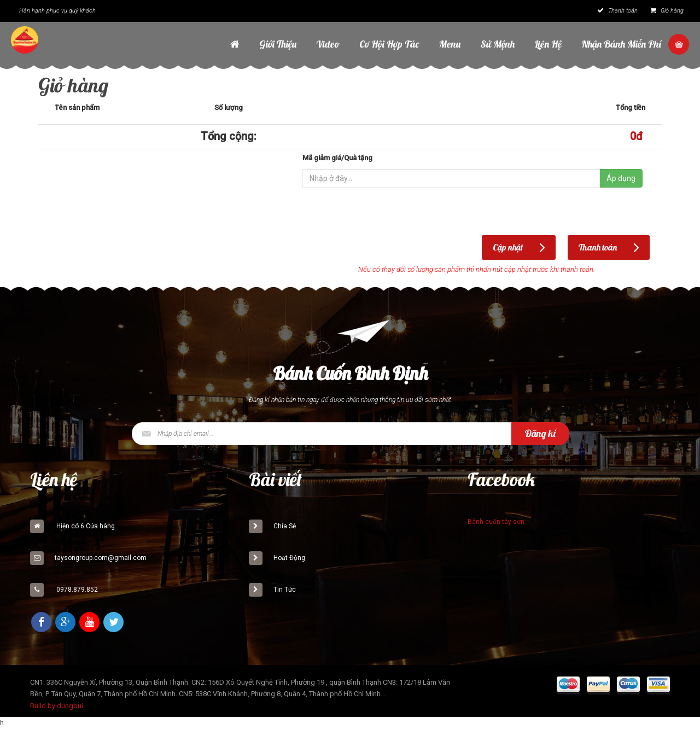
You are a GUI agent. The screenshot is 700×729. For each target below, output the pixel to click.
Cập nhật (508, 247)
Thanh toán (617, 11)
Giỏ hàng (667, 11)
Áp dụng (621, 178)
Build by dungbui (57, 706)
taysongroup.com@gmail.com (101, 558)
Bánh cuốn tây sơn (496, 522)
